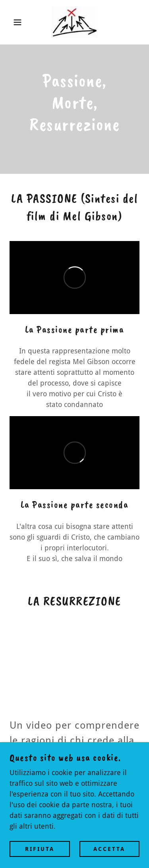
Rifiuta (40, 849)
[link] (74, 22)
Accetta (109, 849)
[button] (12, 22)
